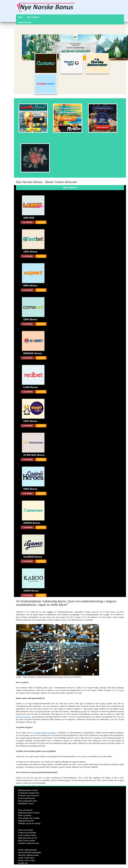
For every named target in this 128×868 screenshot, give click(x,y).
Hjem (20, 17)
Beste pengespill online (27, 801)
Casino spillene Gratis (27, 835)
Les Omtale (28, 222)
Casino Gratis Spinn (26, 858)
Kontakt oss (23, 863)
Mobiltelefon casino (26, 804)
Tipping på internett (26, 821)
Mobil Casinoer (25, 22)
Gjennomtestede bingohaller (30, 853)
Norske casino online (27, 860)
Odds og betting (24, 815)
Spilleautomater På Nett (28, 790)
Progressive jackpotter (27, 833)
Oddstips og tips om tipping (29, 823)
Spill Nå (41, 222)
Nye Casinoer (33, 17)
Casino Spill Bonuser (27, 798)
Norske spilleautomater (27, 850)
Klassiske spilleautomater (28, 855)
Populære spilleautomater (29, 843)
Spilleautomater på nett (27, 838)
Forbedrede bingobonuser (29, 793)
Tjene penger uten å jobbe (29, 818)
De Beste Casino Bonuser (29, 796)
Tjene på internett (25, 810)
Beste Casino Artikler (27, 841)
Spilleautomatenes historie (29, 813)
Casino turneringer (26, 830)
